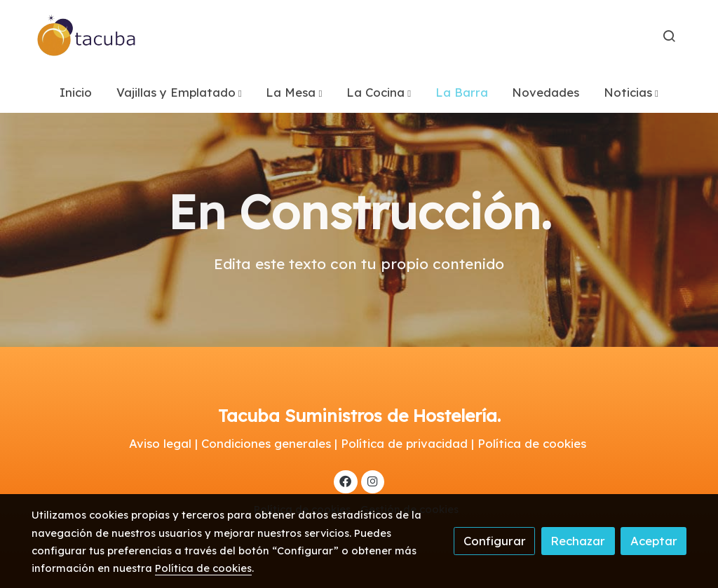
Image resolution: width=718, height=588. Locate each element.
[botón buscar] (669, 36)
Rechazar (578, 541)
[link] (87, 36)
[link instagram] (372, 480)
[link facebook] (346, 480)
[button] (179, 92)
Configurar (495, 541)
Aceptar (654, 541)
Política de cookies (203, 568)
